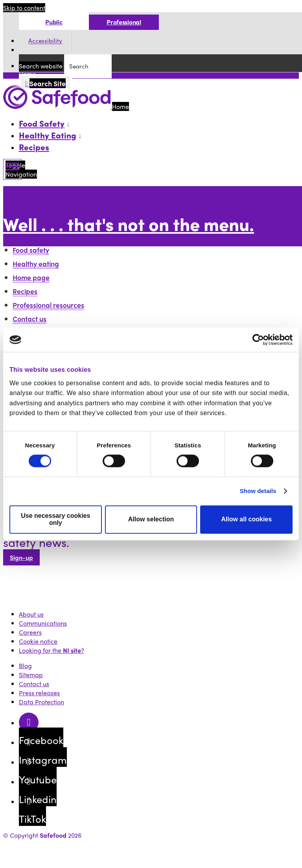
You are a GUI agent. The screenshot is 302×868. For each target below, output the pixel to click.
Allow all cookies (246, 520)
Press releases (39, 693)
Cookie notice (38, 641)
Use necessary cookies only (55, 520)
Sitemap (31, 675)
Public (54, 22)
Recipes (34, 147)
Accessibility (45, 41)
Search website (41, 66)
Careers (30, 632)
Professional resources (48, 305)
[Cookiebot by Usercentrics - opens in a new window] (258, 340)
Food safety (31, 250)
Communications (43, 623)
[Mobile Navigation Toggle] (12, 169)
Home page (31, 277)
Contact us (29, 319)
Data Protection (41, 702)
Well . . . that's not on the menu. (129, 224)
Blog (25, 666)
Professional (124, 22)
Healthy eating (36, 263)
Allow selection (151, 520)
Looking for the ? (52, 650)
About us (31, 614)
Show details (258, 491)
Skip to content (24, 8)
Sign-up (21, 557)
